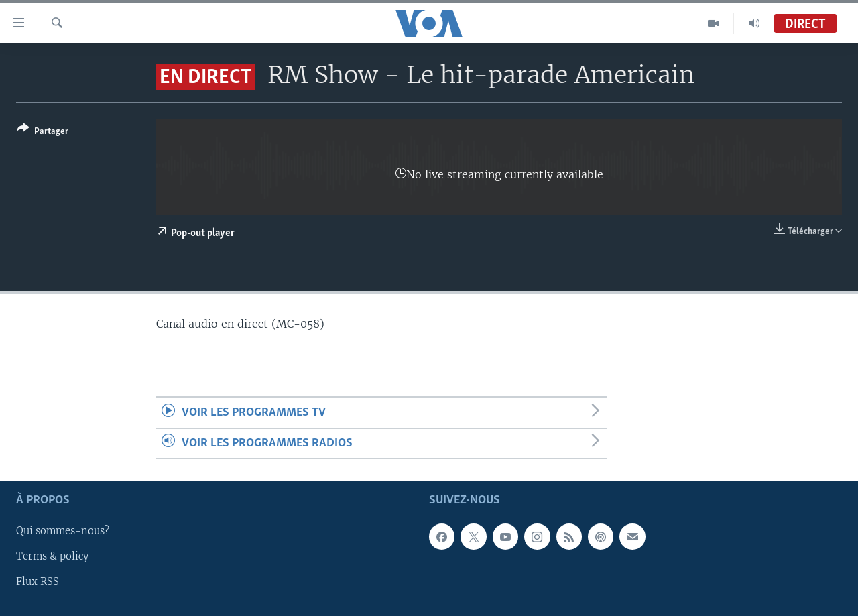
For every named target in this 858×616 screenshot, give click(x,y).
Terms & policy (52, 556)
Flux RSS (38, 582)
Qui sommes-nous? (63, 531)
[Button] (43, 132)
